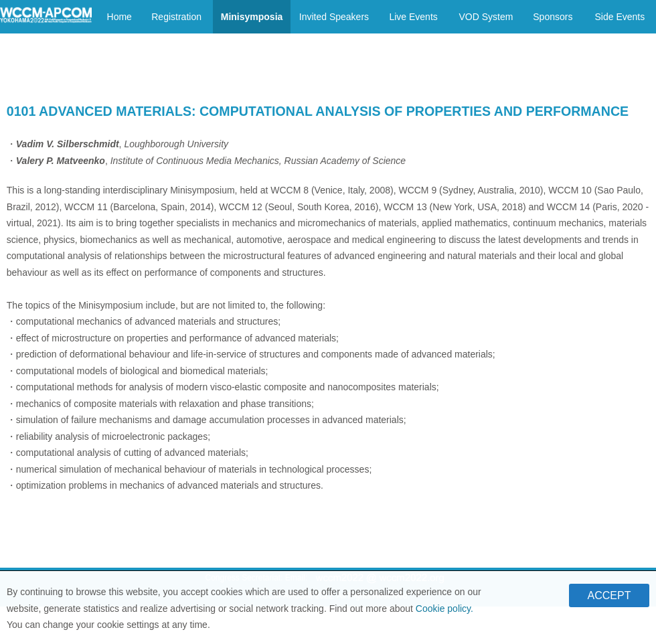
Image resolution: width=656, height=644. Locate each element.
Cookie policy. (444, 613)
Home (119, 17)
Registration (176, 17)
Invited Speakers (334, 17)
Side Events (620, 17)
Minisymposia (252, 17)
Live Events (413, 17)
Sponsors (553, 17)
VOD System (486, 17)
